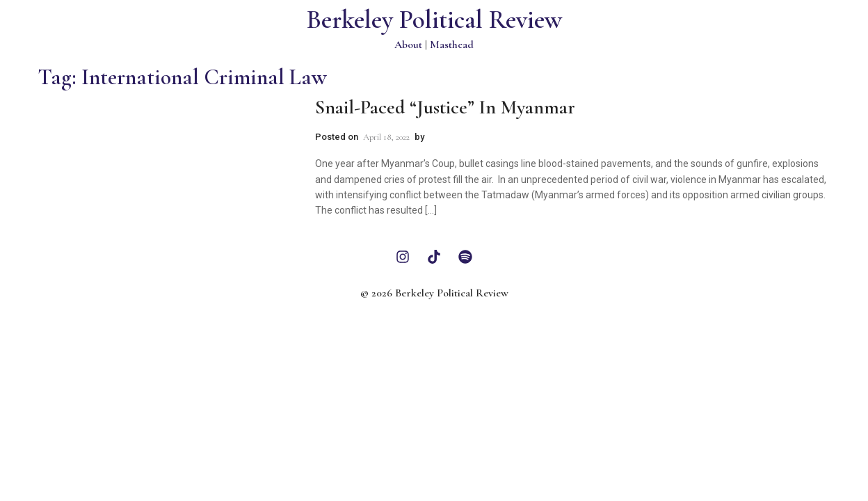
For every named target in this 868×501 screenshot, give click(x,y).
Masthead (452, 45)
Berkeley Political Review (434, 20)
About (408, 45)
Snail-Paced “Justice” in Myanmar (445, 107)
